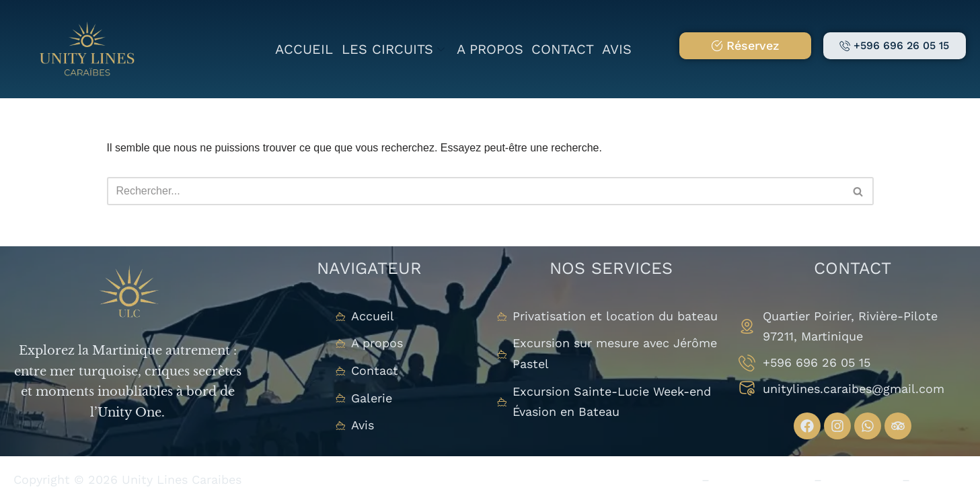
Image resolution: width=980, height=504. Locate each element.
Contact (563, 49)
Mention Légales (762, 479)
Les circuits (393, 49)
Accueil (305, 49)
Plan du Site (862, 479)
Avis (617, 49)
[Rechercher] (475, 191)
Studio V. (940, 479)
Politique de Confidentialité (616, 479)
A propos (490, 49)
